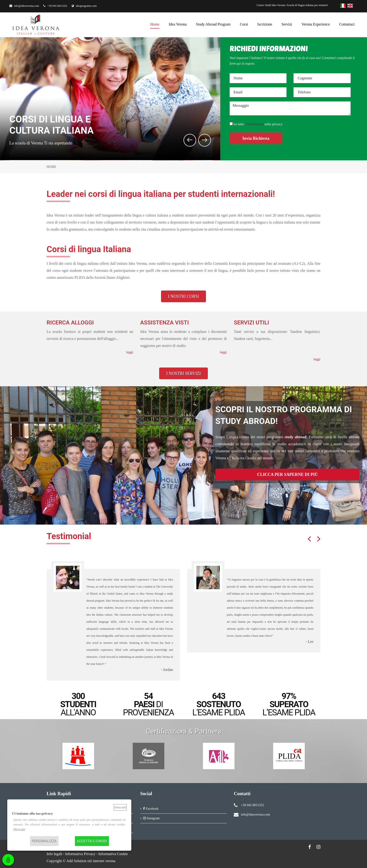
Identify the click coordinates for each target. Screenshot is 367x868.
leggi (130, 352)
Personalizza (44, 841)
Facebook (151, 809)
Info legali (54, 854)
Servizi (287, 24)
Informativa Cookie (113, 854)
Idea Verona (178, 24)
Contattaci (347, 24)
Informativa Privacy (80, 854)
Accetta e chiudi (92, 841)
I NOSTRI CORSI (183, 296)
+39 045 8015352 (55, 6)
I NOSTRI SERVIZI (183, 373)
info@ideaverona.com (24, 6)
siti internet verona (101, 861)
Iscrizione (265, 24)
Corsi (244, 24)
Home (155, 24)
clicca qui (19, 829)
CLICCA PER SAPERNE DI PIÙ (287, 474)
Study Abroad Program (213, 24)
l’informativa (254, 124)
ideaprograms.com (84, 6)
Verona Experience (316, 24)
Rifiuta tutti (120, 807)
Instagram (151, 818)
